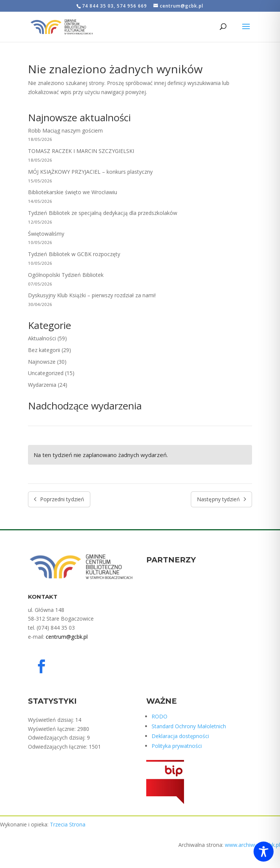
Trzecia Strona (68, 824)
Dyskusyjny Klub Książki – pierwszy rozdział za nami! (92, 295)
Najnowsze (42, 362)
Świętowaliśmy (46, 234)
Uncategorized (46, 373)
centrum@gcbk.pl (67, 637)
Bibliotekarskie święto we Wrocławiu (73, 192)
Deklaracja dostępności (180, 736)
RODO (159, 716)
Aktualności (42, 338)
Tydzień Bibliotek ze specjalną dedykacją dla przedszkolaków (103, 213)
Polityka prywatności (177, 746)
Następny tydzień (221, 499)
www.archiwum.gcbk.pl (252, 845)
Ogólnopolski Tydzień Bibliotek (66, 275)
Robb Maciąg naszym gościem (65, 131)
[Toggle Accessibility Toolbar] (264, 852)
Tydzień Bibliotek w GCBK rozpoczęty (74, 254)
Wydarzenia (42, 385)
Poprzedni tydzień (59, 499)
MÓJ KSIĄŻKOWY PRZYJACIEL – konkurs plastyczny (90, 172)
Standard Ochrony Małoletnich (189, 726)
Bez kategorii (44, 350)
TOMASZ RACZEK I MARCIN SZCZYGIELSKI (81, 151)
